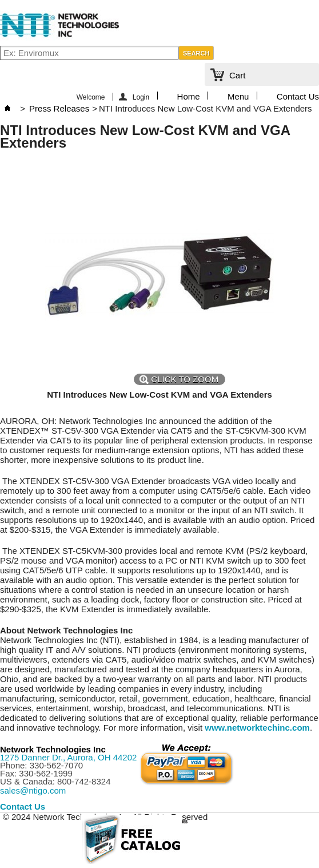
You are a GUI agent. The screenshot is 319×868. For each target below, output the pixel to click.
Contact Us (298, 96)
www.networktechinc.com (257, 728)
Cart (237, 75)
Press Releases (59, 108)
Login (141, 97)
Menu (238, 96)
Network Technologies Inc (53, 749)
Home (189, 96)
